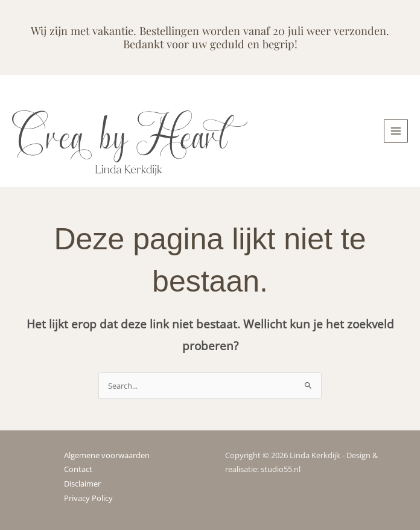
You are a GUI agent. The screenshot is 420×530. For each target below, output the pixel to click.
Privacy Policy (88, 498)
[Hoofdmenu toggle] (396, 131)
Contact (78, 469)
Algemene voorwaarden (107, 455)
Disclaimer (82, 484)
